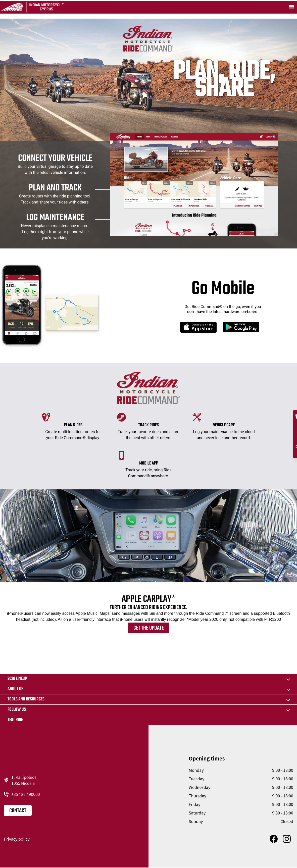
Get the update (149, 628)
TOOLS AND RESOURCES (26, 699)
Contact (18, 811)
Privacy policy (17, 839)
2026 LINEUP (17, 679)
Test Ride (15, 720)
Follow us (17, 710)
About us (15, 689)
